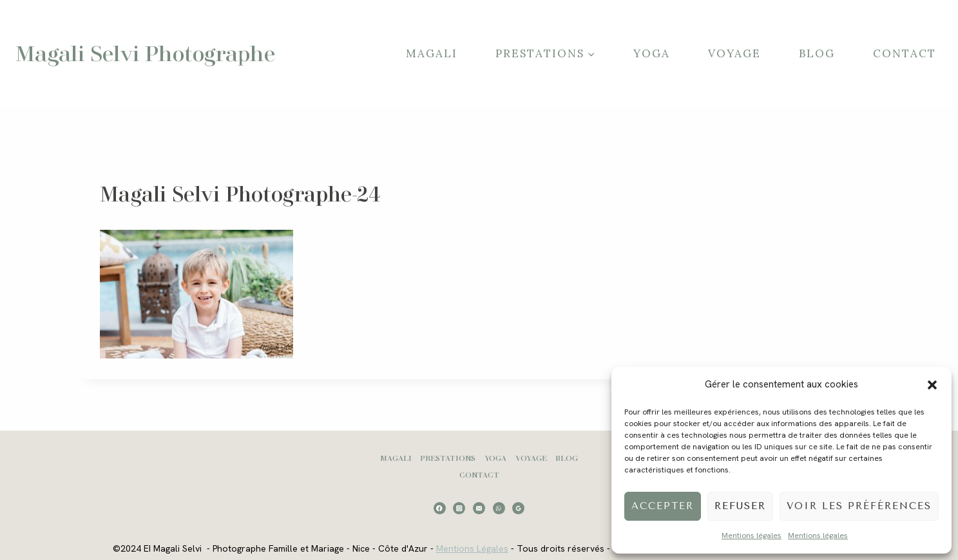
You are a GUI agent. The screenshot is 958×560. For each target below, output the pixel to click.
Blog (817, 53)
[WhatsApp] (499, 508)
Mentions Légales (472, 548)
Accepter (663, 506)
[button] (932, 385)
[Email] (479, 508)
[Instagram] (459, 508)
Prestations (448, 458)
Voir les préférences (859, 506)
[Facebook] (440, 508)
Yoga (652, 53)
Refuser (740, 506)
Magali (432, 53)
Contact (905, 53)
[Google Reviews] (518, 508)
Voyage (734, 53)
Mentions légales (752, 536)
